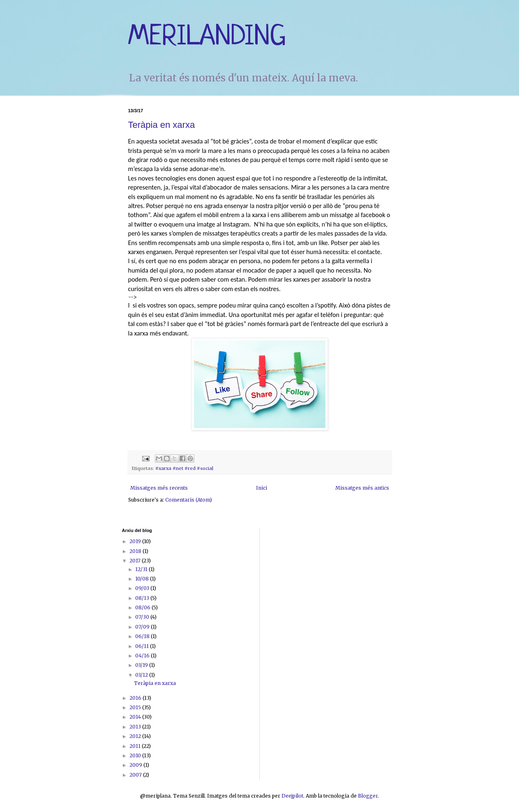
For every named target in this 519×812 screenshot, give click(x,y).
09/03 (143, 588)
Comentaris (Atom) (189, 500)
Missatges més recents (159, 488)
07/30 (143, 617)
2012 (136, 736)
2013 (136, 727)
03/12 (142, 675)
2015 (136, 707)
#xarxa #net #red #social (184, 468)
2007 (136, 775)
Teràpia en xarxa (162, 125)
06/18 (143, 636)
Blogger (368, 796)
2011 (136, 746)
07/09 (143, 627)
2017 (136, 561)
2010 (136, 755)
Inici (262, 488)
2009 (136, 765)
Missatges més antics (362, 488)
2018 (136, 551)
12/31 (142, 569)
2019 (136, 541)
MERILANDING (207, 37)
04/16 (143, 656)
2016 (136, 698)
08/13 (143, 598)
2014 (136, 717)
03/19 (142, 665)
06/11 (143, 646)
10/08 (143, 579)
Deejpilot (292, 796)
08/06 (143, 607)
